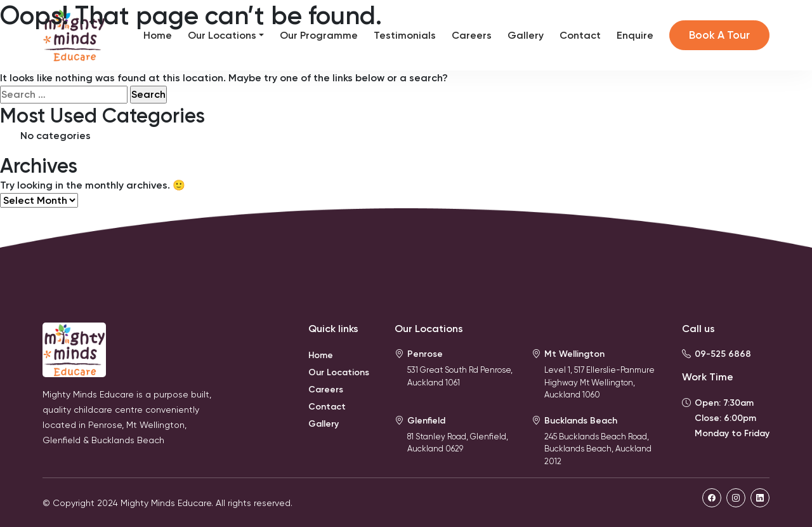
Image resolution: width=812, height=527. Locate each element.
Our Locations (222, 35)
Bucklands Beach (581, 421)
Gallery (526, 35)
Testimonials (405, 35)
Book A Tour (719, 35)
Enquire (635, 35)
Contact (580, 35)
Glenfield (426, 421)
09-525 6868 (723, 354)
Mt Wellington (574, 354)
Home (158, 35)
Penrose (425, 354)
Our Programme (319, 35)
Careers (472, 35)
